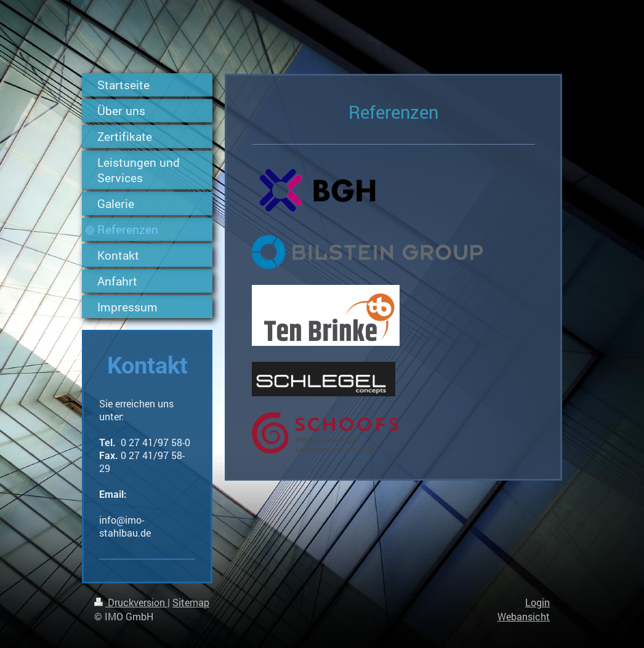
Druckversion (131, 602)
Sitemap (191, 602)
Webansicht (524, 616)
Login (537, 602)
